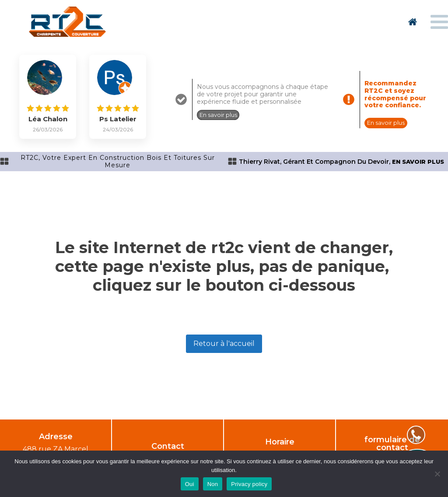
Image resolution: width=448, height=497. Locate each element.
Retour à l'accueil (224, 344)
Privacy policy (249, 484)
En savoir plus (218, 115)
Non (213, 484)
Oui (190, 484)
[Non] (437, 474)
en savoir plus (418, 162)
